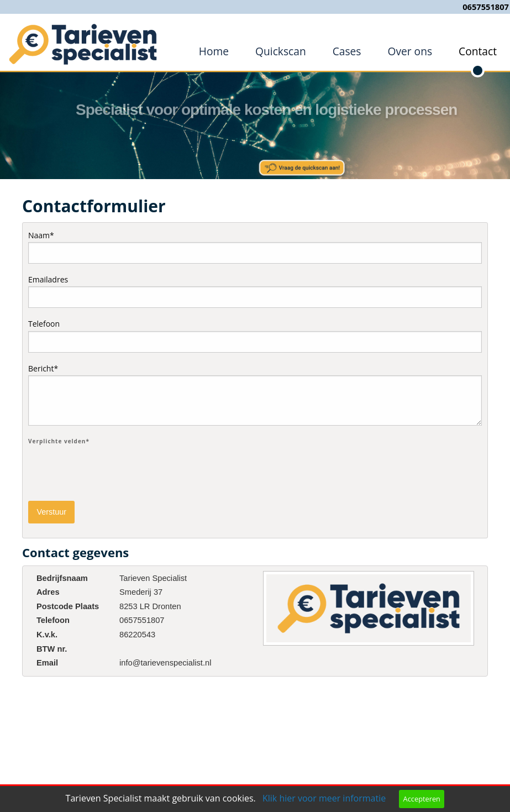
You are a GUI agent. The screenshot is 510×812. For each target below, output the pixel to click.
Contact (478, 51)
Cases (347, 51)
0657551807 (486, 7)
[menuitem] (214, 52)
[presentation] (112, 470)
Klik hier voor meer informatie (324, 798)
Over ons (410, 51)
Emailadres (255, 291)
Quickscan (281, 51)
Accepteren (422, 799)
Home (214, 51)
